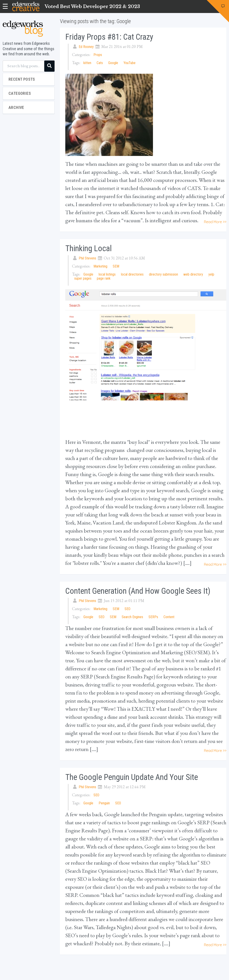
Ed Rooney (86, 47)
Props (98, 55)
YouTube (129, 63)
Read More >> (215, 222)
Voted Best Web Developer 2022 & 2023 (92, 6)
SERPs (153, 617)
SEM (116, 266)
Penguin (104, 803)
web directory (193, 274)
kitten (87, 63)
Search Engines (132, 617)
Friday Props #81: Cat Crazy (109, 37)
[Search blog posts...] (23, 66)
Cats (100, 63)
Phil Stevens (87, 258)
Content (169, 617)
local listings (107, 274)
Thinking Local (89, 248)
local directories (132, 274)
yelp (211, 274)
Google (113, 63)
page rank (104, 278)
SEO (127, 609)
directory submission (163, 274)
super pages (83, 278)
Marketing (100, 266)
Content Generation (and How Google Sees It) (138, 591)
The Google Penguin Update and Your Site (132, 777)
